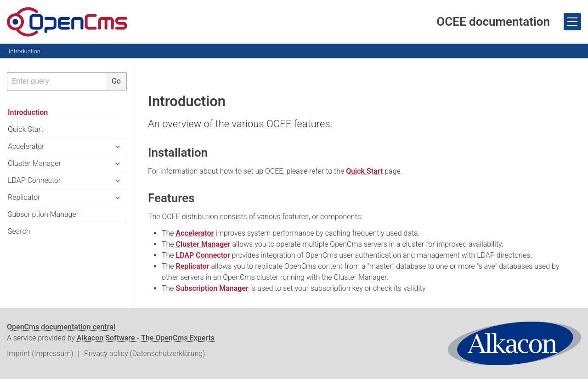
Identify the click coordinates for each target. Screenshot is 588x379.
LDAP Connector (203, 255)
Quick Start (364, 171)
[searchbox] (57, 81)
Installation (178, 153)
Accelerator (195, 233)
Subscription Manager (212, 288)
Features (171, 198)
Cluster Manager (203, 244)
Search (19, 231)
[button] (118, 147)
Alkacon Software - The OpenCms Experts (146, 338)
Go (116, 81)
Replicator (193, 266)
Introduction (25, 51)
